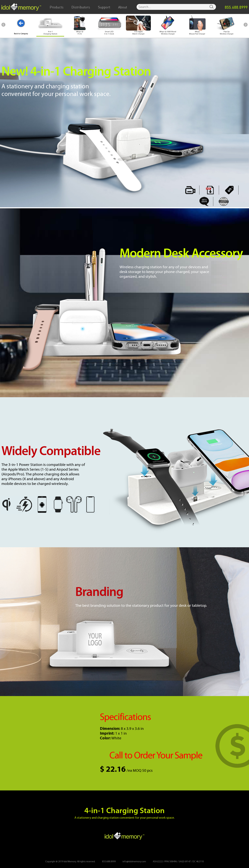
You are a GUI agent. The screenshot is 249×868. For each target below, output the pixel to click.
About (123, 7)
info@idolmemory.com (134, 862)
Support (104, 7)
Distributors (81, 7)
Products (57, 7)
